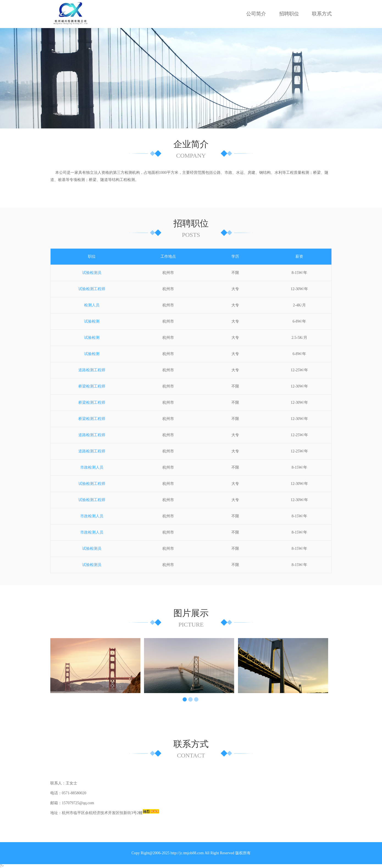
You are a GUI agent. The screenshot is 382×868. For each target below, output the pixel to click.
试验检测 (92, 321)
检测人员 (92, 305)
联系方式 (322, 14)
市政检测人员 (92, 467)
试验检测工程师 (92, 289)
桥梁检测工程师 (92, 386)
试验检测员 (92, 273)
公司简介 (256, 14)
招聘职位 (289, 14)
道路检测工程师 (92, 370)
